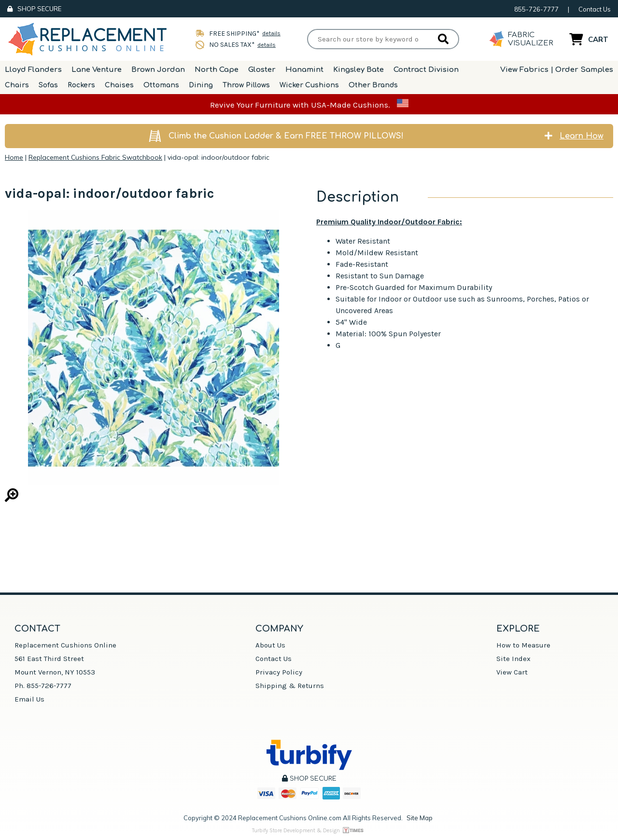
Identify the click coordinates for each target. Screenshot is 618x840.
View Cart (512, 672)
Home (14, 157)
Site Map (420, 818)
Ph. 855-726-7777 (43, 686)
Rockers (81, 85)
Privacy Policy (279, 672)
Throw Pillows (246, 85)
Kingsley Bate (358, 70)
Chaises (119, 85)
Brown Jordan (158, 70)
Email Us (29, 699)
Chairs (17, 85)
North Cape (217, 70)
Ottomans (161, 85)
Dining (201, 85)
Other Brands (373, 85)
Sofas (48, 85)
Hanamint (304, 70)
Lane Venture (97, 70)
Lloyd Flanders (33, 70)
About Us (270, 645)
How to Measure (523, 645)
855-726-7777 (536, 9)
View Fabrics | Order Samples (557, 70)
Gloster (262, 70)
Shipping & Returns (290, 686)
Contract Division (426, 70)
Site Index (513, 659)
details (271, 33)
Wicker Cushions (309, 85)
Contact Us (595, 9)
